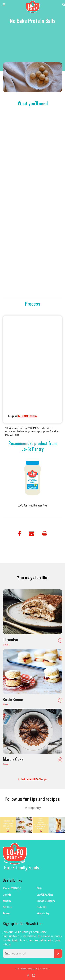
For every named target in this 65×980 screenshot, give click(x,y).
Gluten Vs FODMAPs (46, 901)
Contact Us (42, 907)
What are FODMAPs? (12, 888)
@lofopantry (33, 808)
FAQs (39, 888)
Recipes (6, 913)
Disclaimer (44, 969)
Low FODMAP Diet (45, 895)
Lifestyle (7, 895)
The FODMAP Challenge (27, 416)
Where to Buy (43, 913)
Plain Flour (7, 907)
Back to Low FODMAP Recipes (33, 779)
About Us (7, 901)
